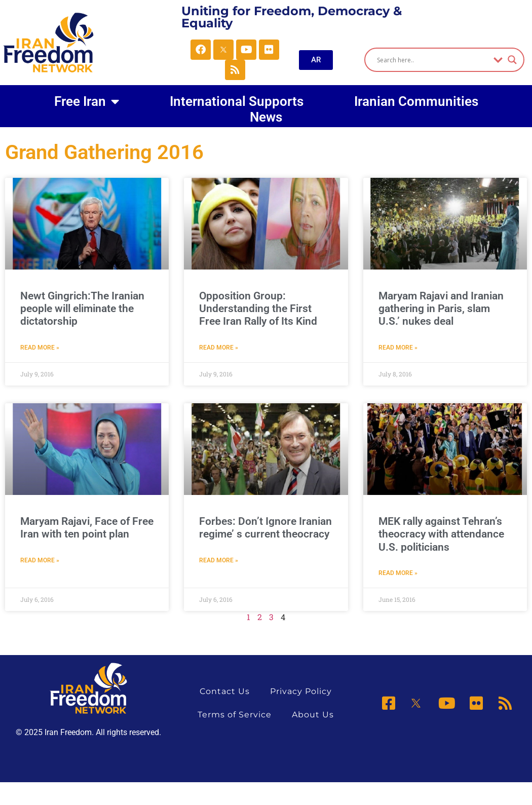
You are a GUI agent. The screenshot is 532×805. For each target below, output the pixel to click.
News (266, 117)
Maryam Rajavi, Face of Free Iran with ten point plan (87, 528)
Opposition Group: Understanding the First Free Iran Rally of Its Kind (258, 309)
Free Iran (87, 101)
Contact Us (225, 691)
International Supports (237, 101)
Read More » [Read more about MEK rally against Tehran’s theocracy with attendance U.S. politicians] (398, 573)
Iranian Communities (416, 101)
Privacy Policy (301, 691)
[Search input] (433, 60)
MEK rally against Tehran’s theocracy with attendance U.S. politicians (441, 534)
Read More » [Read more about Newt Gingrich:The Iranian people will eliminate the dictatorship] (40, 348)
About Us (313, 715)
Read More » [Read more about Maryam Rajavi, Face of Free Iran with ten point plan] (40, 560)
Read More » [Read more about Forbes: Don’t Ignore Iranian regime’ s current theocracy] (219, 560)
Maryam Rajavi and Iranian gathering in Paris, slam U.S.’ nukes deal (441, 309)
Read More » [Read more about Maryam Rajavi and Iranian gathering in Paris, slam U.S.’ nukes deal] (398, 348)
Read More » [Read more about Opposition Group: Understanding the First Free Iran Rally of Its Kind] (219, 348)
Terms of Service (235, 715)
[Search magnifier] (512, 60)
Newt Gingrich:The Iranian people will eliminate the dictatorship (82, 309)
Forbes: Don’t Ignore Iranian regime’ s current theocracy (265, 528)
